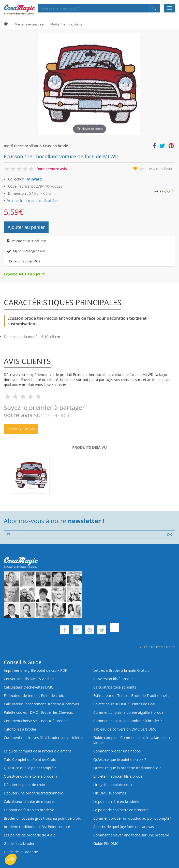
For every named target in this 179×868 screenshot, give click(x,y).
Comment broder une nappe (117, 751)
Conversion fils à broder (113, 679)
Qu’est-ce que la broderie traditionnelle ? (127, 768)
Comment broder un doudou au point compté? (132, 818)
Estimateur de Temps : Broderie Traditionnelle (131, 696)
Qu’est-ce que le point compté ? (30, 768)
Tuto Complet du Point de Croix (30, 759)
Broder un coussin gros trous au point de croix (42, 818)
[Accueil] (6, 24)
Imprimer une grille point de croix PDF (35, 670)
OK (169, 534)
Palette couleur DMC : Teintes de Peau (125, 704)
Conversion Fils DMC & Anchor (29, 679)
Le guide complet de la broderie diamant (37, 751)
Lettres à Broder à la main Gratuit (121, 670)
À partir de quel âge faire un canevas (124, 827)
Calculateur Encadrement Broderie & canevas (41, 704)
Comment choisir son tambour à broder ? (128, 721)
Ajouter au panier (26, 227)
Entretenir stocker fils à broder (119, 776)
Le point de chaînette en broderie (121, 810)
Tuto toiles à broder (20, 729)
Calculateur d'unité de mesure (29, 801)
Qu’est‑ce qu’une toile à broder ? (31, 776)
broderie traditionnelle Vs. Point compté (37, 827)
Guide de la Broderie (21, 852)
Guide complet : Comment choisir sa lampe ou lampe (132, 740)
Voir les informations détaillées (33, 200)
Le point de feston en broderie (29, 810)
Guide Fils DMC (106, 843)
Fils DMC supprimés (110, 793)
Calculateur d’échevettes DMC (28, 687)
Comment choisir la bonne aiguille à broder (129, 712)
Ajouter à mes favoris (158, 169)
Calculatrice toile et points (115, 687)
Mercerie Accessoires (30, 24)
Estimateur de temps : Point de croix (34, 696)
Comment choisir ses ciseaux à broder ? (37, 721)
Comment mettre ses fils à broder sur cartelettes (44, 738)
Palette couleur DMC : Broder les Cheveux (38, 712)
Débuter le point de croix (24, 785)
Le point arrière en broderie (116, 801)
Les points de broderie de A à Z (29, 835)
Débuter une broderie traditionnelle (33, 793)
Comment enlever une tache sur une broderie (131, 835)
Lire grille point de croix (113, 785)
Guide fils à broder (19, 843)
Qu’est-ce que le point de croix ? (120, 759)
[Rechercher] (155, 8)
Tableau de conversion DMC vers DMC (125, 729)
